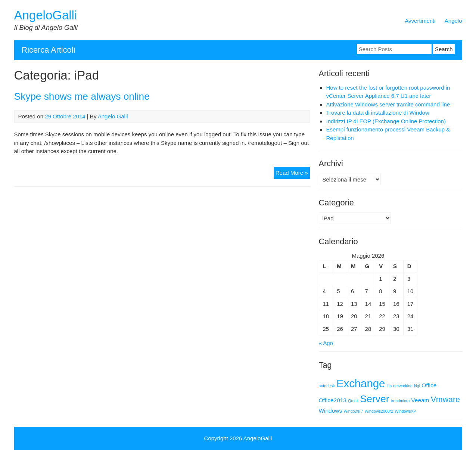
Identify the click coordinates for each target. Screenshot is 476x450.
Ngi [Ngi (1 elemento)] (417, 386)
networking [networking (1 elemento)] (403, 386)
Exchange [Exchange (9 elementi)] (361, 383)
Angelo (453, 21)
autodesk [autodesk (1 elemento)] (327, 386)
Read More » (293, 174)
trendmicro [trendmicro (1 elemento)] (400, 401)
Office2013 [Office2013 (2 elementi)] (333, 400)
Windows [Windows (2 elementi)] (331, 411)
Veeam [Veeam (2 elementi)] (420, 400)
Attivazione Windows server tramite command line (388, 104)
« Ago (326, 343)
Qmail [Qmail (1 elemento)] (353, 401)
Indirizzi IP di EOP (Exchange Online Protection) (386, 121)
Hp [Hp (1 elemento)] (389, 386)
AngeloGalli (46, 15)
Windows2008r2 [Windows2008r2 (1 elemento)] (379, 411)
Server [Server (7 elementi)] (375, 399)
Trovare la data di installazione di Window (378, 113)
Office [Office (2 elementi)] (429, 385)
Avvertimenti (420, 21)
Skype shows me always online (82, 96)
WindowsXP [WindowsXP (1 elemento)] (405, 411)
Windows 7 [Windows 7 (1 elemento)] (353, 411)
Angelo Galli (113, 116)
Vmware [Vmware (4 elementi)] (445, 400)
